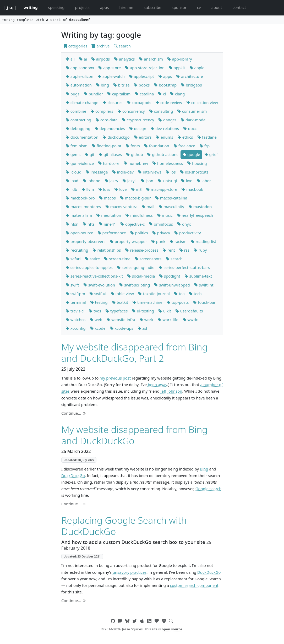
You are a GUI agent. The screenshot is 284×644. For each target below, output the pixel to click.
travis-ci (75, 311)
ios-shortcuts (194, 172)
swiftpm (75, 294)
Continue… (74, 413)
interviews (150, 172)
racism (178, 241)
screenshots (148, 259)
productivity (187, 233)
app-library (180, 59)
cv (199, 7)
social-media (141, 276)
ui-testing (143, 311)
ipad (72, 181)
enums (164, 137)
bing (102, 85)
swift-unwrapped (172, 285)
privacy (161, 233)
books (142, 85)
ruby (200, 250)
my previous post (115, 378)
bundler (93, 94)
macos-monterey (83, 207)
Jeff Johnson (171, 391)
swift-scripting (135, 285)
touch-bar (204, 302)
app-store (110, 68)
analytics (124, 59)
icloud (73, 172)
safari (73, 259)
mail (148, 207)
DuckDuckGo (73, 475)
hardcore (109, 163)
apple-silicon (79, 76)
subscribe (153, 7)
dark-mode (193, 120)
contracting (78, 120)
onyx (184, 224)
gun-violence (80, 163)
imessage (97, 172)
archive (100, 46)
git (89, 154)
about (217, 7)
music (165, 215)
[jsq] (10, 8)
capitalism (119, 94)
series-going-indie (136, 267)
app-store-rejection (145, 68)
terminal (76, 302)
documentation (82, 137)
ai (83, 59)
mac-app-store (162, 189)
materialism (79, 215)
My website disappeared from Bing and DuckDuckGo (135, 435)
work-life (168, 320)
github (135, 154)
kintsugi (167, 181)
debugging (78, 128)
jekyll (129, 181)
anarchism (151, 59)
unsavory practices (130, 572)
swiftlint (204, 285)
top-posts (178, 302)
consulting (161, 111)
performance (112, 233)
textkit (120, 302)
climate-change (82, 102)
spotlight (170, 276)
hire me (126, 7)
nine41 (107, 224)
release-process (142, 250)
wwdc (190, 320)
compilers (102, 111)
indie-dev (123, 172)
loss (104, 189)
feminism (77, 146)
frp (204, 146)
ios (171, 172)
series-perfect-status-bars (184, 267)
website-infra (121, 320)
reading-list (203, 241)
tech (195, 294)
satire (92, 259)
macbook (192, 189)
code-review (169, 102)
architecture (189, 76)
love (120, 189)
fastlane (207, 137)
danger (167, 120)
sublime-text (198, 276)
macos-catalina (171, 198)
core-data (106, 120)
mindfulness (139, 215)
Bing (204, 469)
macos (107, 198)
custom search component (194, 585)
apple (197, 68)
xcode (98, 328)
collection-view (202, 102)
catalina (144, 94)
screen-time (117, 259)
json (147, 181)
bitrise (121, 85)
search (122, 46)
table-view (122, 294)
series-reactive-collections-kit (94, 276)
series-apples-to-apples (89, 267)
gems (73, 154)
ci (162, 94)
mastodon (200, 207)
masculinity (171, 207)
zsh (143, 328)
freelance (184, 146)
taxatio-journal (154, 294)
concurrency (131, 111)
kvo (187, 181)
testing (99, 302)
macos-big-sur (135, 198)
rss (184, 250)
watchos (75, 320)
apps (105, 7)
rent (169, 250)
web (96, 320)
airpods (100, 59)
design (138, 128)
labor (204, 181)
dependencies (110, 128)
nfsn (72, 224)
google (191, 154)
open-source (79, 233)
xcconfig (76, 328)
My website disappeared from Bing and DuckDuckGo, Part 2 (135, 352)
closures (112, 102)
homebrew (136, 163)
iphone (91, 181)
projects (82, 7)
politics (139, 233)
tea (179, 294)
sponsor (179, 7)
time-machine (147, 302)
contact (239, 7)
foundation (157, 146)
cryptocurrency (138, 120)
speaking (56, 7)
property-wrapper (128, 241)
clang (177, 94)
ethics (185, 137)
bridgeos (191, 85)
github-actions (163, 154)
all (70, 59)
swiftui (98, 294)
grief (211, 154)
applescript (141, 76)
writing (31, 7)
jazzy (111, 181)
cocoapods (139, 102)
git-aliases (110, 154)
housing (197, 163)
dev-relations (165, 128)
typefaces (116, 311)
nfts (89, 224)
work (146, 320)
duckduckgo (116, 137)
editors (143, 137)
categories (75, 46)
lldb (71, 189)
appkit (177, 68)
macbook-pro (80, 198)
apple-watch (111, 76)
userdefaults (189, 311)
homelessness (168, 163)
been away (157, 385)
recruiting (77, 250)
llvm (88, 189)
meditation (109, 215)
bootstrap (165, 85)
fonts (133, 146)
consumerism (192, 111)
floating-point (107, 146)
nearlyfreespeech (195, 215)
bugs (72, 94)
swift (72, 285)
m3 (136, 189)
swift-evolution (99, 285)
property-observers (86, 241)
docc (190, 128)
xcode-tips (122, 328)
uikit (165, 311)
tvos (95, 311)
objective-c (132, 224)
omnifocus (161, 224)
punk (158, 241)
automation (79, 85)
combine (76, 111)
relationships (107, 250)
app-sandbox (80, 68)
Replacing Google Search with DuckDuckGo (124, 526)
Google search (209, 489)
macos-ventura (121, 207)
